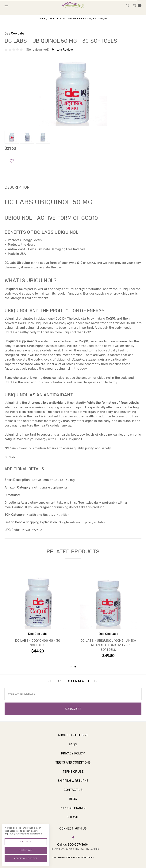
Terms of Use (73, 774)
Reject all (26, 850)
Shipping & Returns (73, 784)
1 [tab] (71, 667)
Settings (26, 842)
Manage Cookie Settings (64, 857)
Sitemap (73, 820)
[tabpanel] (108, 616)
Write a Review (63, 50)
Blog (73, 802)
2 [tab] (75, 667)
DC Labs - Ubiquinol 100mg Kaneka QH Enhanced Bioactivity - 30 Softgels (108, 645)
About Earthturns (73, 738)
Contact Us (73, 793)
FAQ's (73, 747)
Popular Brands (73, 811)
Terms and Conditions (73, 765)
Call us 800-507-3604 (73, 845)
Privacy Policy (73, 756)
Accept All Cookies (26, 858)
